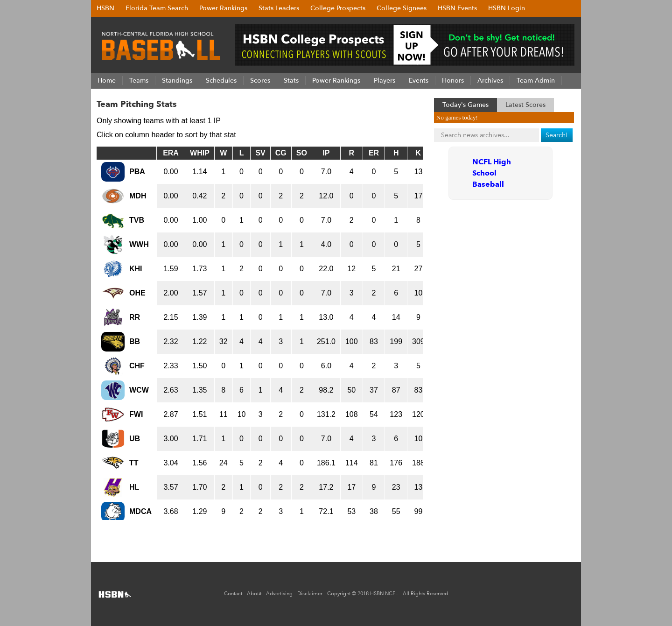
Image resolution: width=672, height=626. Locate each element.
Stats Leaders (279, 8)
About (254, 594)
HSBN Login (507, 8)
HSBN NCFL (384, 594)
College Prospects (338, 8)
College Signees (402, 8)
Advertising (279, 594)
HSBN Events (457, 8)
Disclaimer (310, 594)
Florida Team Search (157, 8)
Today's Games (465, 105)
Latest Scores (525, 105)
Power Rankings (223, 8)
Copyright (339, 594)
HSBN (105, 8)
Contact (233, 594)
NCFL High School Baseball (492, 173)
